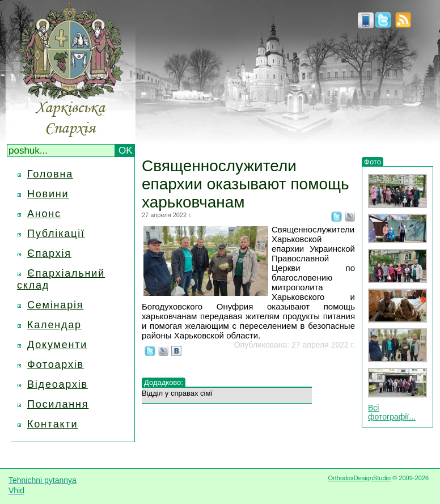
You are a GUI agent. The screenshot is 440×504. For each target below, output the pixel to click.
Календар (54, 325)
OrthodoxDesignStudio (359, 478)
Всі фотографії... (392, 412)
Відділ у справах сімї (177, 393)
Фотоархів (56, 365)
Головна (50, 174)
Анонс (44, 214)
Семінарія (55, 305)
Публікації (56, 234)
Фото (373, 162)
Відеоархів (58, 384)
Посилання (58, 404)
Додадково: (164, 382)
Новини (48, 194)
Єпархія (49, 253)
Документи (57, 345)
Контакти (52, 424)
